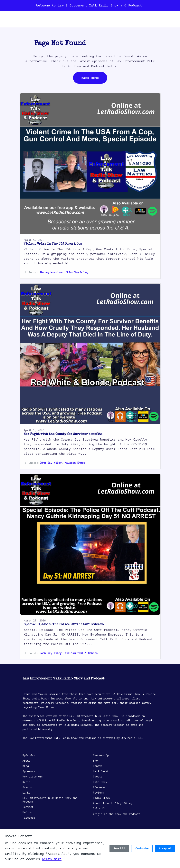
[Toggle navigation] (167, 20)
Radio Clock (102, 798)
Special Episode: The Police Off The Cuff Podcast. (64, 625)
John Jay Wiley (77, 273)
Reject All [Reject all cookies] (119, 848)
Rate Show (100, 782)
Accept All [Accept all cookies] (165, 848)
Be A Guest (101, 771)
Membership (101, 756)
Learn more (52, 859)
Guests (27, 787)
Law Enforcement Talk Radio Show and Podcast (50, 800)
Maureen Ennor (75, 463)
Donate (98, 766)
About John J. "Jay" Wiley (113, 803)
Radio (26, 782)
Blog (26, 766)
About (26, 761)
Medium (27, 813)
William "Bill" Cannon (81, 653)
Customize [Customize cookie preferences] (142, 848)
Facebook (29, 818)
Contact (28, 807)
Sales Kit (100, 809)
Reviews (99, 793)
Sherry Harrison (51, 273)
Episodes (29, 756)
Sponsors (29, 771)
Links (26, 793)
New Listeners (33, 777)
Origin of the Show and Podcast (117, 814)
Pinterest (100, 787)
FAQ (95, 761)
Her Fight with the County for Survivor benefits (63, 434)
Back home (90, 78)
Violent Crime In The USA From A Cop (53, 244)
